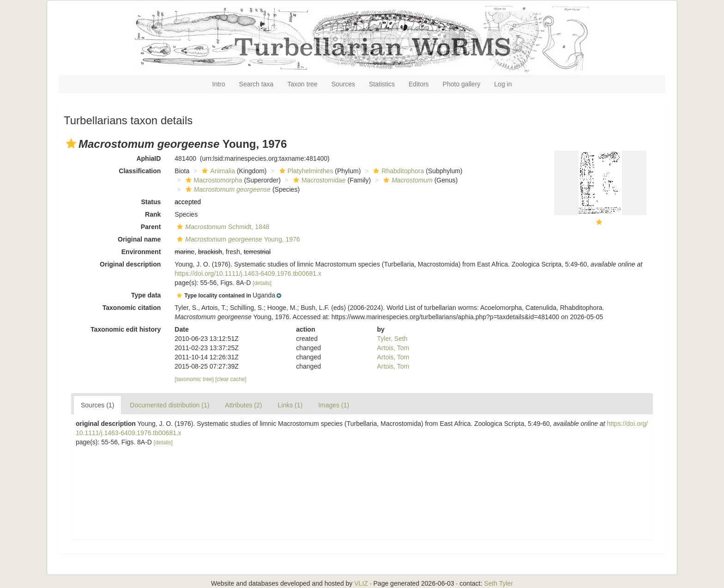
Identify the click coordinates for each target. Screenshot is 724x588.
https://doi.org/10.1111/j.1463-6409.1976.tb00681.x (248, 273)
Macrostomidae (318, 180)
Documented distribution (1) (169, 405)
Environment (141, 252)
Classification (140, 171)
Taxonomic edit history (126, 329)
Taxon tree (302, 84)
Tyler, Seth (392, 339)
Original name (139, 239)
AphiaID (148, 158)
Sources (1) (97, 405)
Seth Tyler (498, 583)
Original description (130, 264)
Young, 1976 (237, 239)
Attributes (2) (243, 405)
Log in (503, 84)
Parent (151, 227)
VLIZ (361, 583)
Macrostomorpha (213, 180)
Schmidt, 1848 (222, 227)
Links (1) (290, 405)
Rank (153, 214)
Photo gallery (462, 84)
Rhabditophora (397, 171)
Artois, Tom (393, 348)
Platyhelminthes (305, 171)
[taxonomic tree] (194, 379)
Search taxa (256, 84)
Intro (219, 84)
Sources (343, 84)
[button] (71, 144)
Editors (419, 84)
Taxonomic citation (132, 308)
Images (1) (334, 405)
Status (151, 202)
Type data (146, 295)
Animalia (217, 171)
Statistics (382, 84)
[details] (262, 283)
